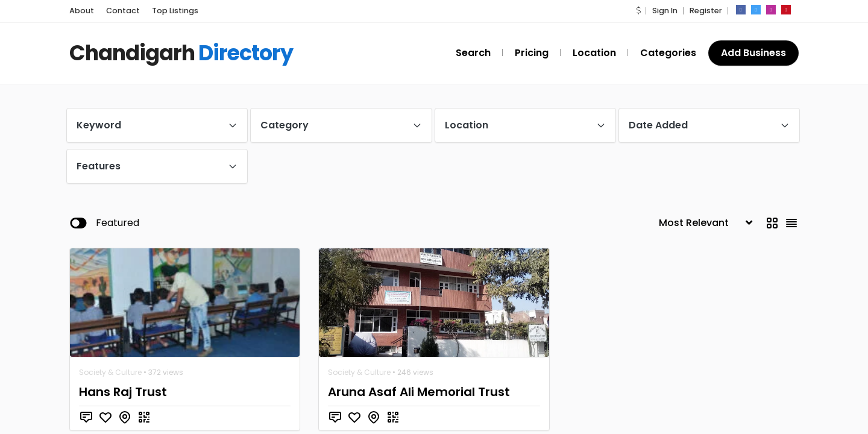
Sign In (665, 11)
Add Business (753, 53)
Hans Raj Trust (123, 392)
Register (706, 11)
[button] (638, 11)
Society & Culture (110, 372)
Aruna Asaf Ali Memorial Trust (419, 392)
